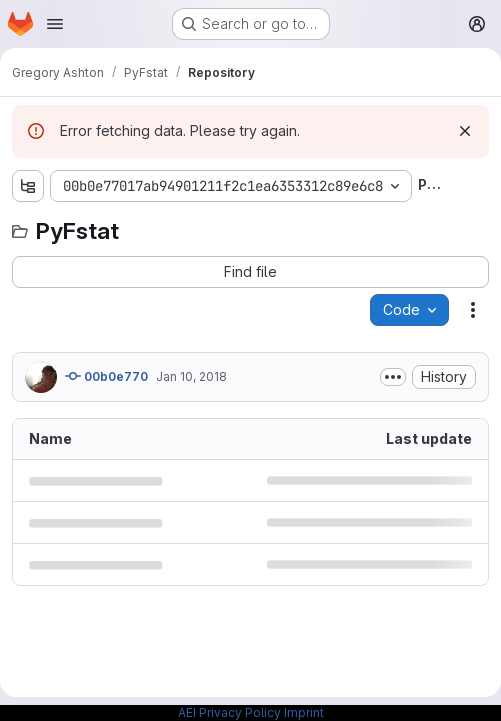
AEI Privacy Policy (229, 712)
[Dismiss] (465, 131)
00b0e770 (106, 376)
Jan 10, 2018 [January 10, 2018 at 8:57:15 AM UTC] (191, 376)
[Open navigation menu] (55, 24)
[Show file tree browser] (28, 186)
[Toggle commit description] (393, 377)
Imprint (304, 712)
